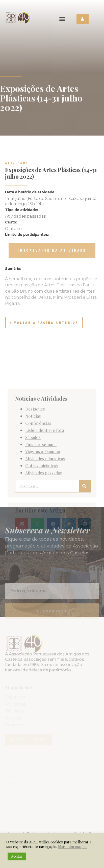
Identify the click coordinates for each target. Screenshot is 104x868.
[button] (62, 19)
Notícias (33, 479)
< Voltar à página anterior (44, 323)
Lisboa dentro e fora (45, 493)
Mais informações (73, 846)
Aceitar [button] (17, 856)
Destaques (35, 472)
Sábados (33, 500)
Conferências (38, 486)
